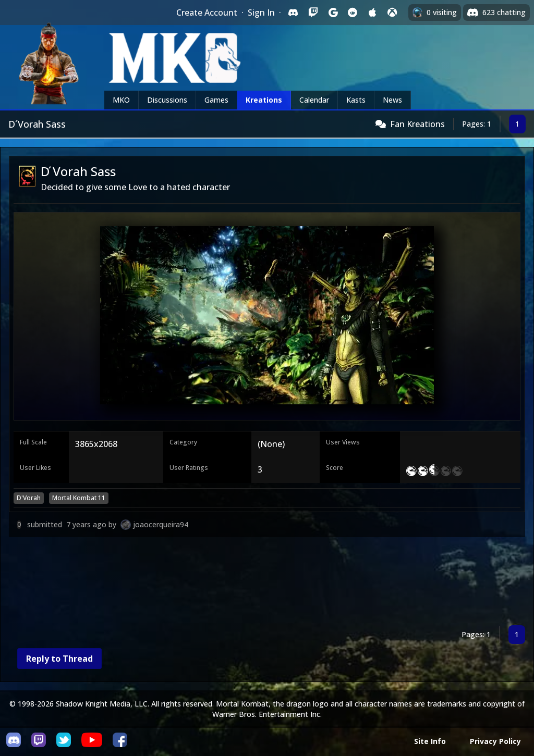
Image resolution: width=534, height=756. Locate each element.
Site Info (430, 741)
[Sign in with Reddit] (353, 13)
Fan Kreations (417, 124)
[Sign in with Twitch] (313, 13)
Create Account (207, 13)
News (392, 100)
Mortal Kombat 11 (79, 498)
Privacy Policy (495, 741)
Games (216, 100)
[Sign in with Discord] (293, 13)
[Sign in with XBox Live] (392, 13)
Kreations (264, 100)
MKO (121, 100)
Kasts (356, 100)
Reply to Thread (59, 659)
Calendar (314, 100)
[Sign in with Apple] (372, 13)
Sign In (261, 13)
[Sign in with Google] (333, 13)
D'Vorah (29, 498)
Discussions (167, 100)
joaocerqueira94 (161, 524)
